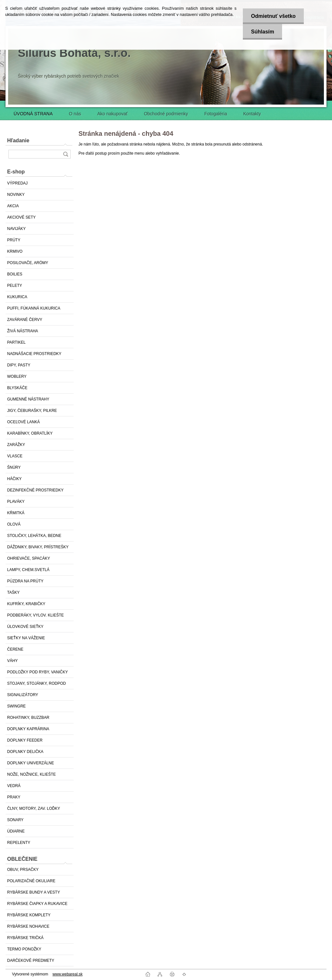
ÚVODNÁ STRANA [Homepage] (33, 114)
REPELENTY (19, 843)
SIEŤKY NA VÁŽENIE (26, 638)
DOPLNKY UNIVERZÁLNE (31, 763)
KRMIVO (15, 251)
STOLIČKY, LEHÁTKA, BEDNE (34, 536)
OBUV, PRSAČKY (23, 870)
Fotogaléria (216, 114)
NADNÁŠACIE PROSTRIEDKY (34, 354)
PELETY (15, 286)
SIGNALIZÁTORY (23, 695)
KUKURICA (17, 297)
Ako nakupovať (113, 114)
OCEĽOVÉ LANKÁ (24, 422)
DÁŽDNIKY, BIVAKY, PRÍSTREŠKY (38, 547)
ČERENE (15, 649)
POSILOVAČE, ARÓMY (28, 263)
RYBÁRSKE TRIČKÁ (25, 938)
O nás (75, 114)
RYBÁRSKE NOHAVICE (28, 926)
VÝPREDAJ (17, 183)
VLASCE (15, 456)
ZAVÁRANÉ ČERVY (25, 320)
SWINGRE (16, 706)
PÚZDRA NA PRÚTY (25, 581)
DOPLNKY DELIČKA (25, 752)
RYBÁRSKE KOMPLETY (29, 915)
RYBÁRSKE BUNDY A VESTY (34, 892)
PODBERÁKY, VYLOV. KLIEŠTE (36, 615)
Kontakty (252, 114)
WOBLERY (17, 376)
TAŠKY (13, 592)
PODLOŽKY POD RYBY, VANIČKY (37, 672)
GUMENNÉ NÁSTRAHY (28, 399)
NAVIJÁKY (16, 229)
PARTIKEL (16, 342)
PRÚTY (14, 240)
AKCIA (13, 206)
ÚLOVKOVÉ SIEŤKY (25, 627)
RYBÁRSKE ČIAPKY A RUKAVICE (37, 904)
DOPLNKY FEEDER (25, 740)
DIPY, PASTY (19, 365)
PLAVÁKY (16, 502)
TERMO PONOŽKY (24, 949)
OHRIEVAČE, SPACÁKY (29, 558)
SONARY (15, 820)
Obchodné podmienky (166, 114)
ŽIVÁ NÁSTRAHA (23, 331)
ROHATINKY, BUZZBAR (28, 718)
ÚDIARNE (16, 831)
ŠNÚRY (14, 467)
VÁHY (12, 661)
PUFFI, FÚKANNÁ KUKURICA (34, 308)
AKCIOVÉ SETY (21, 217)
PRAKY (14, 797)
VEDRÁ (14, 786)
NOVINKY (16, 195)
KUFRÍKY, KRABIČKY (26, 604)
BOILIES (15, 274)
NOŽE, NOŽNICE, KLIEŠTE (31, 774)
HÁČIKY (14, 479)
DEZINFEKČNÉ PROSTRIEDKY (35, 490)
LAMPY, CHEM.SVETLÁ (28, 570)
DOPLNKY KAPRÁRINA (28, 729)
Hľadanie (18, 140)
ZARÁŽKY (16, 445)
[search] (65, 154)
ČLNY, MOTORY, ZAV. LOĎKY (34, 808)
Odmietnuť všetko (273, 16)
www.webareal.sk (68, 974)
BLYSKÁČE (17, 388)
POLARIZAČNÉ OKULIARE (31, 881)
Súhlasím (262, 32)
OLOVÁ (14, 524)
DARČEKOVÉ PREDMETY (31, 961)
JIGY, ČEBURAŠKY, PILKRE (32, 411)
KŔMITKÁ (16, 513)
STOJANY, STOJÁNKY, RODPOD (36, 683)
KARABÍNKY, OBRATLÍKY (30, 433)
